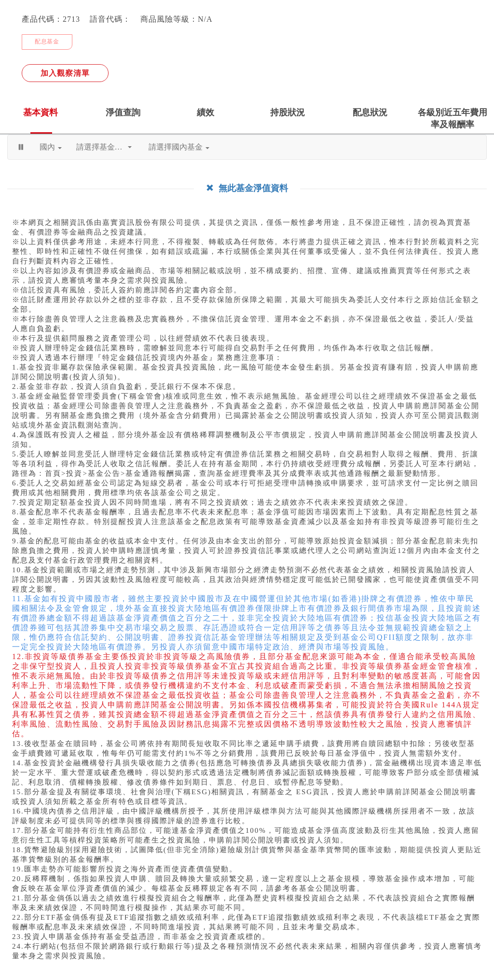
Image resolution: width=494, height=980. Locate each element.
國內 (51, 147)
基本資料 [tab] (41, 112)
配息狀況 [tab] (370, 112)
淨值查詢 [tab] (123, 112)
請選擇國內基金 (179, 147)
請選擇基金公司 (104, 147)
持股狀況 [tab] (288, 112)
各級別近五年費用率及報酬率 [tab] (453, 118)
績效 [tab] (206, 112)
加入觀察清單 (65, 73)
